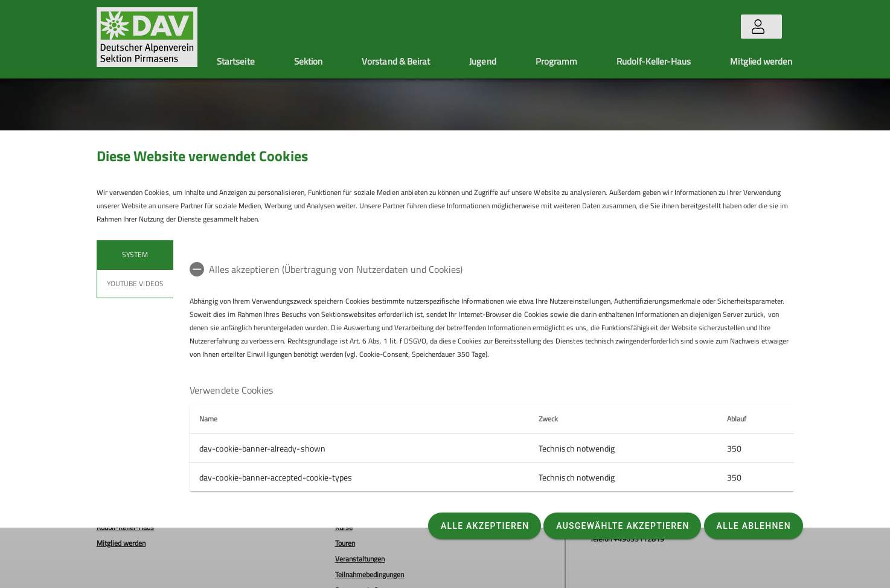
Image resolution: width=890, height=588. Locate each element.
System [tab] (135, 254)
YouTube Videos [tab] (135, 283)
